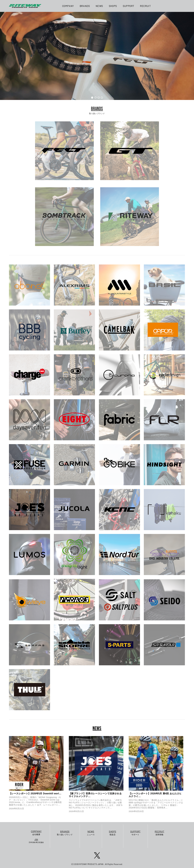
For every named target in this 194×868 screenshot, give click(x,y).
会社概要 (36, 833)
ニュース (91, 833)
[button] (92, 98)
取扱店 (112, 833)
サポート (135, 833)
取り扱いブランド (65, 833)
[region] (97, 56)
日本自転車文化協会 (36, 841)
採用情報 (159, 833)
